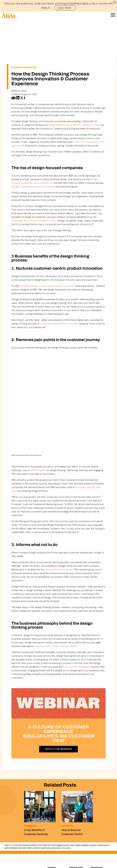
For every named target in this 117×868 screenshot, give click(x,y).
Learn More (66, 8)
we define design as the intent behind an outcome (47, 286)
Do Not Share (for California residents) (53, 862)
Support (52, 835)
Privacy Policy (76, 824)
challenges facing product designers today (34, 221)
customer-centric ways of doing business (56, 597)
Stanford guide (38, 421)
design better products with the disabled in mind (74, 125)
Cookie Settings (78, 862)
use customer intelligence (77, 617)
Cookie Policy (76, 828)
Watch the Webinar (58, 699)
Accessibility (75, 831)
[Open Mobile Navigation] (113, 16)
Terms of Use (76, 835)
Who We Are (54, 820)
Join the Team (54, 824)
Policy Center (76, 820)
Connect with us (55, 831)
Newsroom (53, 828)
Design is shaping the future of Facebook (33, 187)
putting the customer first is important (59, 324)
